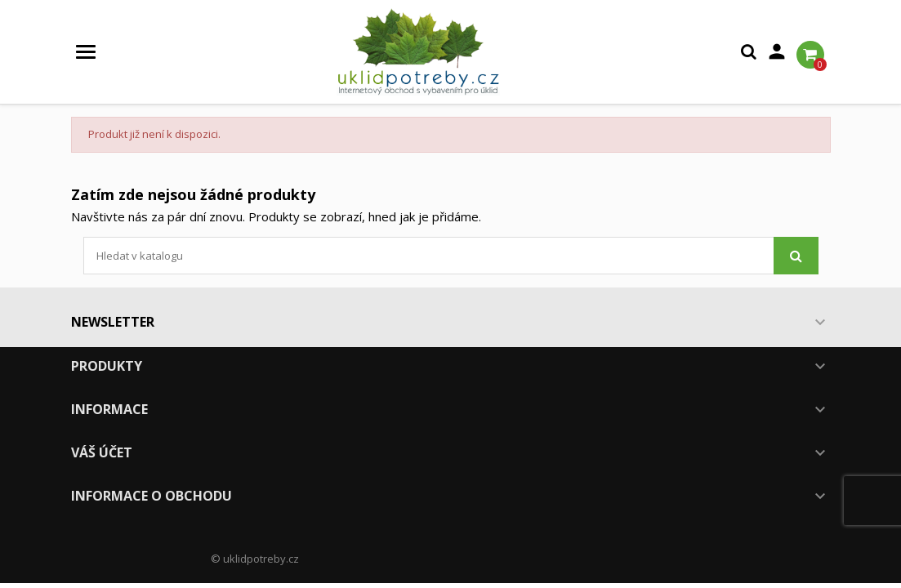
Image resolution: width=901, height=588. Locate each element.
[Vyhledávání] (451, 256)
